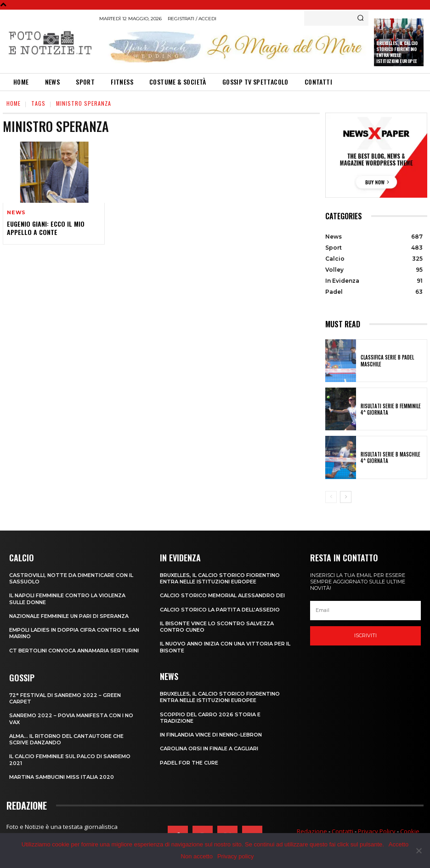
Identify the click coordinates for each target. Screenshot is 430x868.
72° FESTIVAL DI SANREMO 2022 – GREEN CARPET (65, 698)
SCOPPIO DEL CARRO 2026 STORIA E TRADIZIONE (210, 718)
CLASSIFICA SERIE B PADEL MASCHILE (387, 360)
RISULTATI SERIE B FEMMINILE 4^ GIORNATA (391, 409)
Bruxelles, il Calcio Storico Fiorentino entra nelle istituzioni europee (397, 52)
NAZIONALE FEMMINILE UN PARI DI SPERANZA (69, 616)
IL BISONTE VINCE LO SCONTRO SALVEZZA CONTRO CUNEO (217, 627)
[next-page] (346, 497)
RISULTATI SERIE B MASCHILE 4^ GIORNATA (390, 457)
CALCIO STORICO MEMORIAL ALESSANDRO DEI (222, 595)
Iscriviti (365, 635)
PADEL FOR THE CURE (189, 763)
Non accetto (197, 856)
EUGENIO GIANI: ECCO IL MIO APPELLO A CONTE (46, 228)
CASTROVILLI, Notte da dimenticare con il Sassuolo (71, 578)
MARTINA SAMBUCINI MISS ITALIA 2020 (62, 777)
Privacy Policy (377, 831)
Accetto (399, 844)
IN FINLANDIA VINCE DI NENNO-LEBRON (211, 735)
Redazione (312, 831)
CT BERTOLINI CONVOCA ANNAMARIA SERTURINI (74, 651)
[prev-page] (331, 497)
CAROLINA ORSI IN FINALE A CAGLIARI (209, 748)
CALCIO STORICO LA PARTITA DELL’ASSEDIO (220, 610)
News (16, 213)
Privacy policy (235, 856)
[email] (365, 611)
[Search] (360, 18)
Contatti (342, 831)
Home (14, 103)
